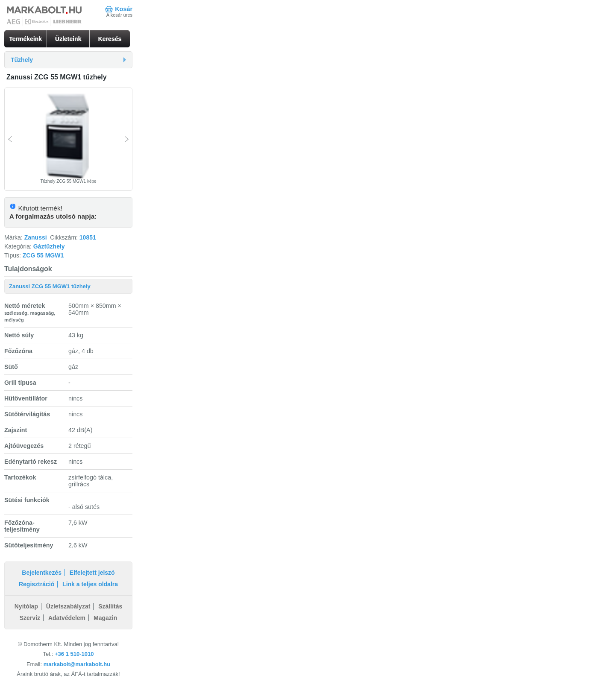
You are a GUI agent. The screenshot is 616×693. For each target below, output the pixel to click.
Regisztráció (37, 584)
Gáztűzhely (49, 246)
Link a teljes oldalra (90, 584)
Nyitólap (26, 606)
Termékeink (25, 39)
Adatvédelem (67, 618)
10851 (88, 237)
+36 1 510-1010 (74, 654)
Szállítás (110, 606)
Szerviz (30, 618)
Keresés (110, 39)
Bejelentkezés (42, 573)
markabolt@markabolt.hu (77, 664)
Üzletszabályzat (68, 606)
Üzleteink (68, 39)
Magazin (105, 618)
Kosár (124, 9)
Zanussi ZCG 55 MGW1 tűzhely (50, 286)
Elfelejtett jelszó (92, 573)
